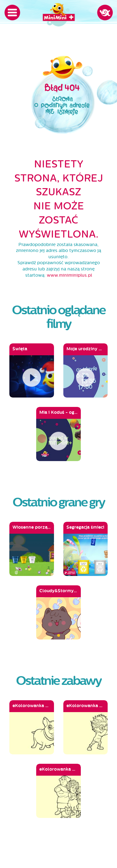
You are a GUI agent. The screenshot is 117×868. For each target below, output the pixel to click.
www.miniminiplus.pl (69, 275)
